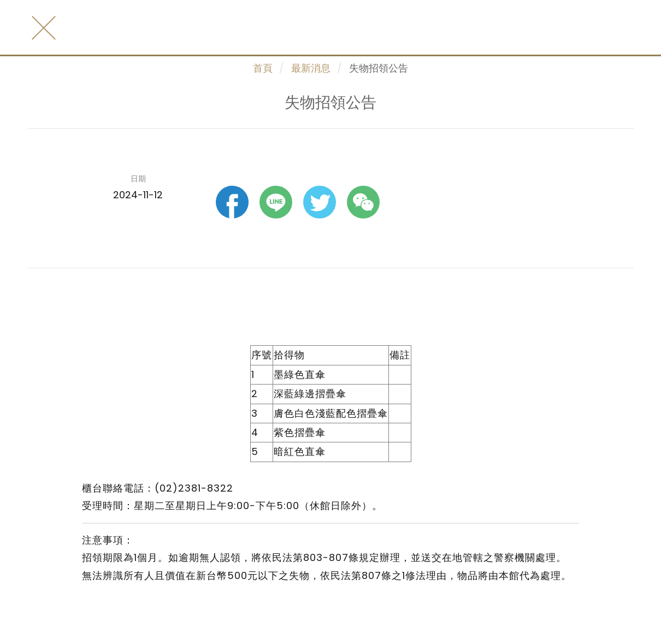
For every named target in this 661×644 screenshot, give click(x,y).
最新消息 (311, 68)
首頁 (263, 68)
